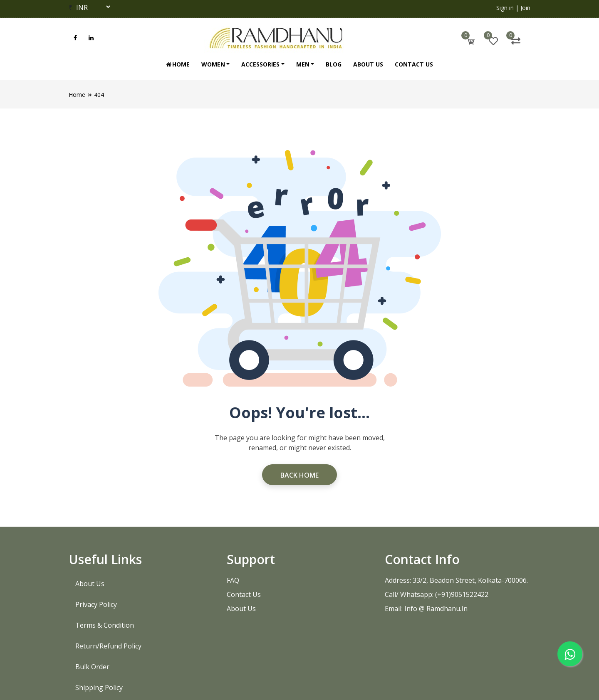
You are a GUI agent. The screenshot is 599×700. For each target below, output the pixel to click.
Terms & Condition (105, 625)
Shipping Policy (99, 688)
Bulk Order (92, 667)
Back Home (299, 475)
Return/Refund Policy (108, 646)
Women (213, 64)
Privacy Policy (96, 604)
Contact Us (414, 64)
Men (303, 64)
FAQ (233, 580)
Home (177, 64)
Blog (334, 64)
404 (99, 95)
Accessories (260, 64)
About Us (368, 64)
